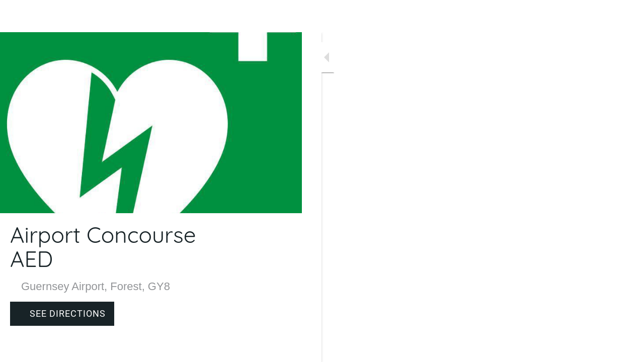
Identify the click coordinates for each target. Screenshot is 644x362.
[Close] (16, 16)
